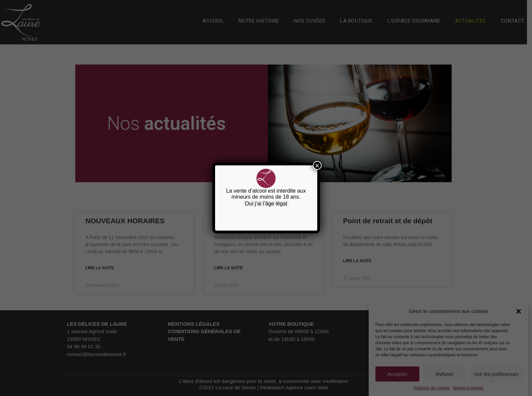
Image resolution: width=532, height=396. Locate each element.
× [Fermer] (317, 165)
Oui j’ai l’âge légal (266, 204)
